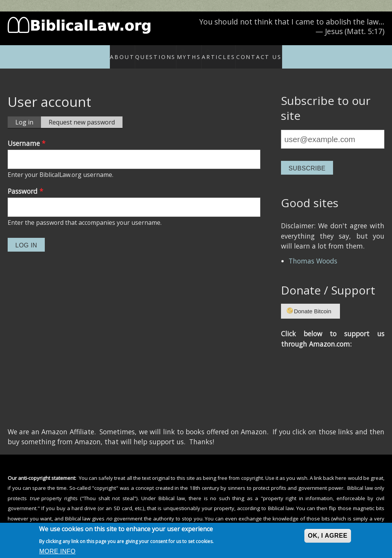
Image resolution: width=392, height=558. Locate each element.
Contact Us (275, 52)
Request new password (82, 114)
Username (27, 135)
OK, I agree (327, 536)
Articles (229, 52)
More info (57, 551)
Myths (188, 52)
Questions (144, 52)
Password (25, 183)
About (109, 52)
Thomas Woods (313, 253)
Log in (28, 114)
